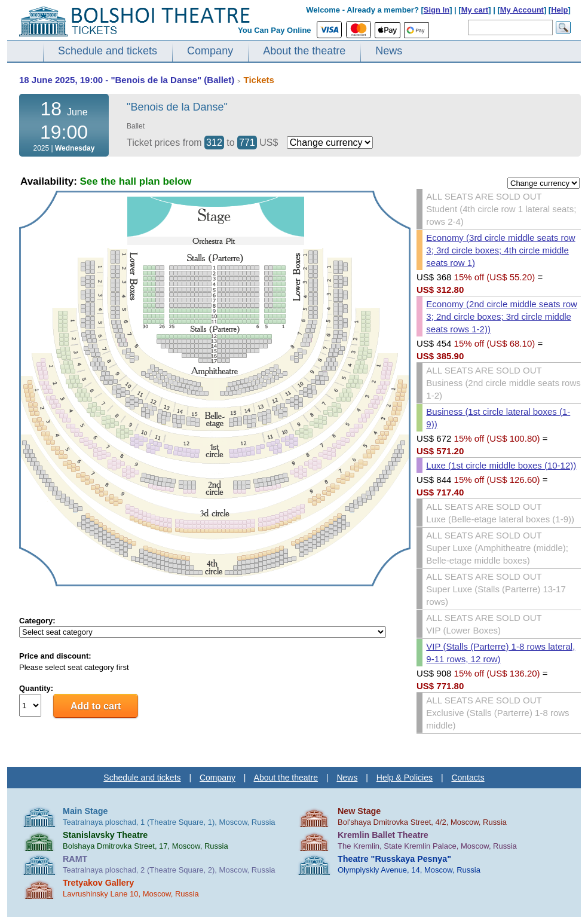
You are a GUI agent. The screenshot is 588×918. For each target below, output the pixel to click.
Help (559, 10)
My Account (522, 10)
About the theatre (304, 51)
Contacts (468, 778)
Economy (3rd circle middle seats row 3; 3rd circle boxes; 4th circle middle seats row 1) (500, 250)
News (389, 51)
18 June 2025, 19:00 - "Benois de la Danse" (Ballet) (127, 80)
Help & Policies (405, 778)
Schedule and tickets (108, 51)
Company (210, 51)
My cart (475, 10)
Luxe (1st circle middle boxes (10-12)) (501, 465)
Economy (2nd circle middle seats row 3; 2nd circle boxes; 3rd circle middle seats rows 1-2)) (502, 316)
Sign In (437, 10)
